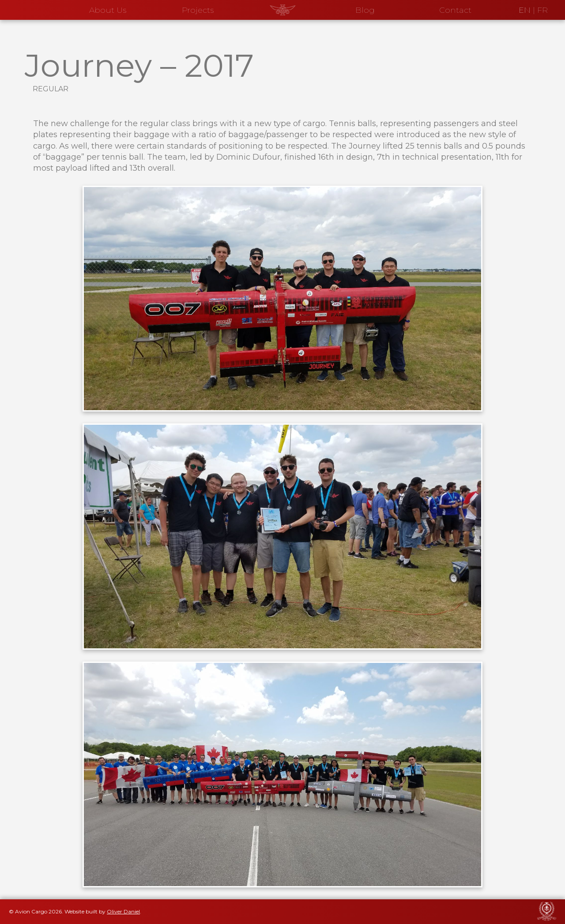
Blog (365, 10)
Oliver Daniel (123, 911)
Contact (455, 10)
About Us (108, 10)
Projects (198, 10)
